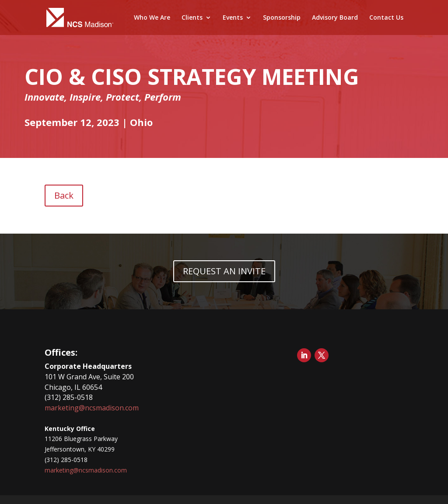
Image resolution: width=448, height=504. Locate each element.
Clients (192, 18)
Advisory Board (335, 18)
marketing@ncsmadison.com (92, 408)
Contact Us (386, 18)
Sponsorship (282, 18)
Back (64, 195)
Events (233, 18)
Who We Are (152, 18)
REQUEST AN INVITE (224, 271)
